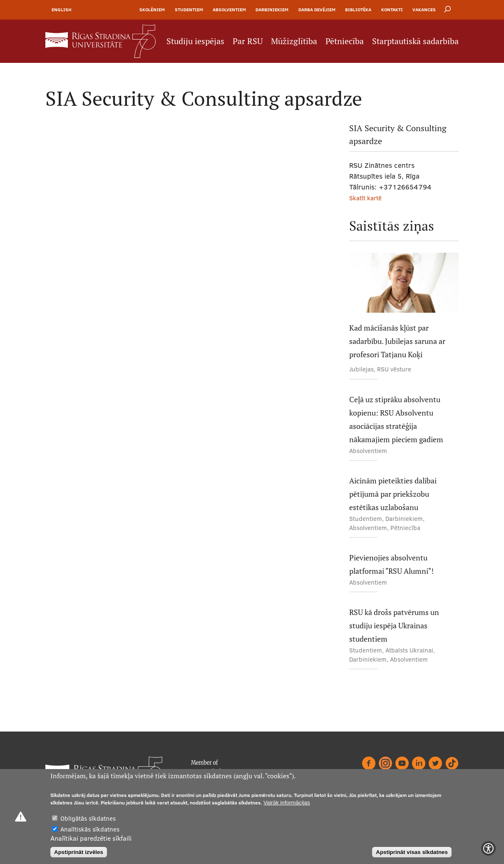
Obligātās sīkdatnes (88, 818)
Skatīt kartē (365, 198)
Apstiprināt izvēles (79, 852)
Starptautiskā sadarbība (415, 41)
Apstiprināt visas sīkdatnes (412, 852)
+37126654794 (405, 187)
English (62, 10)
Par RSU (248, 41)
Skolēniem (152, 10)
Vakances (424, 10)
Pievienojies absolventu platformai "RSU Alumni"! (391, 564)
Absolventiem (229, 10)
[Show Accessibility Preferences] (488, 848)
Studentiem (189, 10)
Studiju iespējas (195, 41)
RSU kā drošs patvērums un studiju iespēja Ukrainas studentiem (394, 626)
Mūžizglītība (294, 41)
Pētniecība (345, 41)
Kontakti (392, 10)
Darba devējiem (317, 10)
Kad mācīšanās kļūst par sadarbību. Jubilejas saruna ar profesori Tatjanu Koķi (397, 341)
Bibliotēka (358, 10)
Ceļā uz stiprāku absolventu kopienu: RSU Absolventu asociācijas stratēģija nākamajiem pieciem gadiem (396, 420)
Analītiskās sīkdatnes (90, 829)
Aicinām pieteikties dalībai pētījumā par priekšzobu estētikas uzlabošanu (393, 494)
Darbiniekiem (272, 10)
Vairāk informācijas (287, 803)
